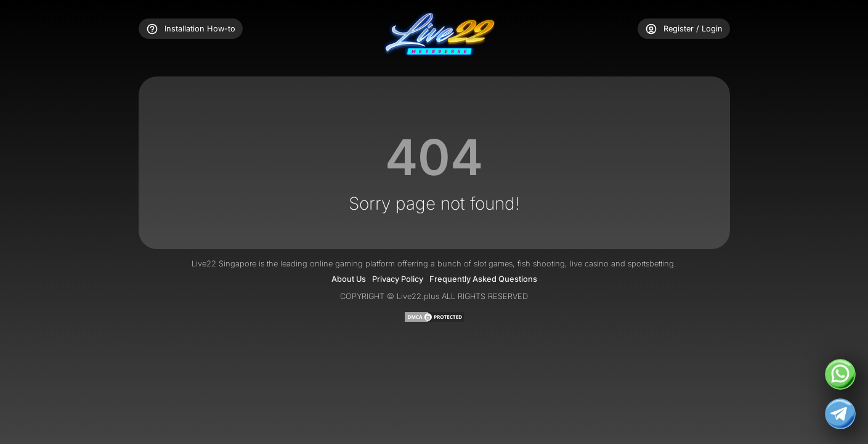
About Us (349, 279)
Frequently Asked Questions (483, 279)
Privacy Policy (398, 279)
